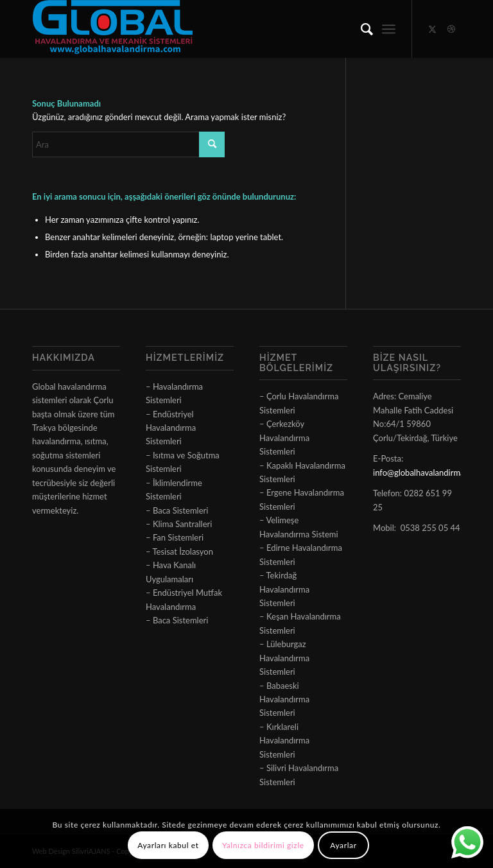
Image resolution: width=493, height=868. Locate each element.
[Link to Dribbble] (451, 29)
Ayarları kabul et (168, 845)
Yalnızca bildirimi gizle (263, 845)
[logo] (112, 29)
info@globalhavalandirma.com (428, 473)
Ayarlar (343, 845)
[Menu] (389, 29)
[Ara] (360, 29)
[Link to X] (432, 29)
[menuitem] (360, 29)
